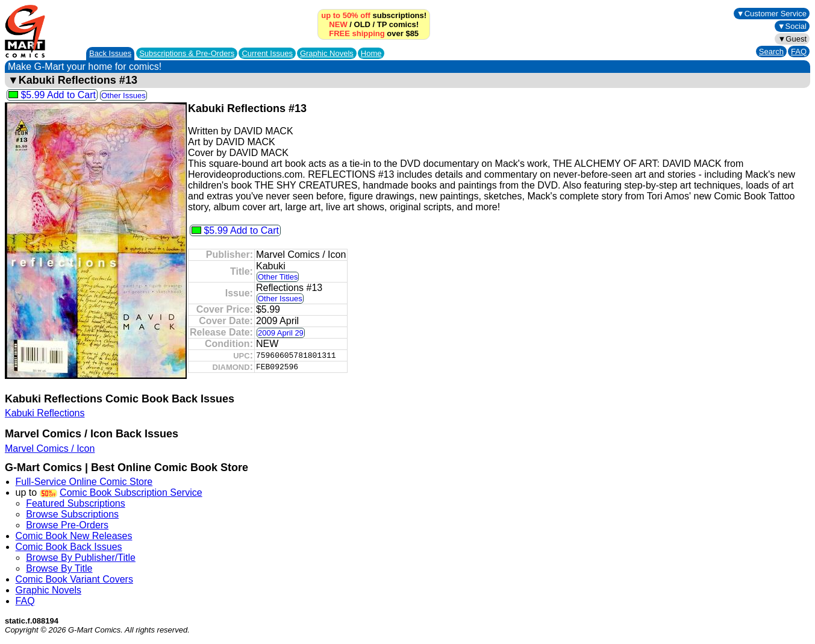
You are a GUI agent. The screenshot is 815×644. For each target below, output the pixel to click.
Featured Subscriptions (76, 503)
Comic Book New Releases (74, 536)
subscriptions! (374, 15)
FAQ (799, 52)
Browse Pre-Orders (67, 525)
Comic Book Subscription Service (131, 492)
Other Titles (278, 277)
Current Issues (267, 53)
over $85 (374, 33)
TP (382, 24)
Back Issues (110, 53)
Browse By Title (59, 568)
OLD (362, 24)
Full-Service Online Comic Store (84, 482)
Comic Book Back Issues (69, 547)
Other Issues (123, 95)
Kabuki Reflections (45, 413)
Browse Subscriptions (72, 514)
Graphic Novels (327, 53)
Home (371, 53)
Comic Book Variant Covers (74, 579)
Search (771, 52)
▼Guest (792, 39)
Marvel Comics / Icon (50, 449)
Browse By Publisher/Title (81, 558)
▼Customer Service (772, 14)
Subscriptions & (187, 53)
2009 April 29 (281, 333)
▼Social (792, 26)
